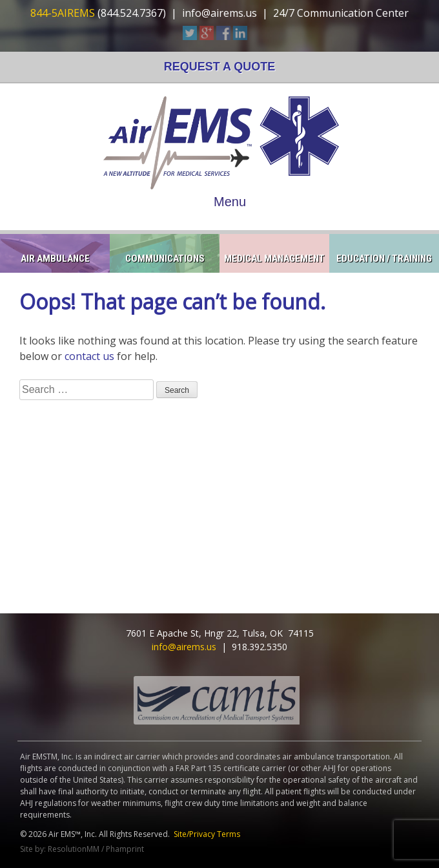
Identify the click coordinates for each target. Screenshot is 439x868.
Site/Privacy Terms (207, 834)
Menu (230, 202)
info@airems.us (219, 13)
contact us (89, 356)
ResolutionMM (74, 849)
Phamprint (125, 849)
